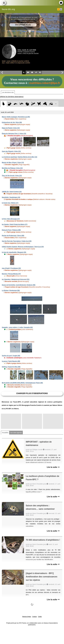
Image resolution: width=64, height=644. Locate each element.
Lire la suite (53, 467)
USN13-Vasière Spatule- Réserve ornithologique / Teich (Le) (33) (23, 247)
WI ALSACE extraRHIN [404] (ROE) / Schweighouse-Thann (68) (22, 383)
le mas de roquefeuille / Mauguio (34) (14, 252)
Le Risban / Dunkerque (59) (11, 291)
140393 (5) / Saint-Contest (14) (12, 192)
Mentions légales (27, 617)
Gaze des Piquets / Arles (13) (11, 151)
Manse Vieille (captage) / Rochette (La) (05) (16, 117)
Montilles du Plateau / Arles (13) (12, 168)
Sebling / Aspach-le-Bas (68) (11, 367)
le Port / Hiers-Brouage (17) (11, 219)
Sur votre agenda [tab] (16, 433)
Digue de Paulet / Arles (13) (11, 128)
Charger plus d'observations (32, 393)
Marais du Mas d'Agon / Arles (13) (13, 163)
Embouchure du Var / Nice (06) (12, 122)
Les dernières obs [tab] (8, 92)
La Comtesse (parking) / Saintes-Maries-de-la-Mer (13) (19, 157)
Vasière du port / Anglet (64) (11, 356)
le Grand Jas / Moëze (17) (10, 203)
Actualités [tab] (5, 433)
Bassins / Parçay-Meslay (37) (11, 274)
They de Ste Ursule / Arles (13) (12, 176)
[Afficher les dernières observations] (12, 97)
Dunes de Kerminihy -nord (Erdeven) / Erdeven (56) (19, 285)
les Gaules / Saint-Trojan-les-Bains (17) (15, 224)
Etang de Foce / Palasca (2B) (11, 230)
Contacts (34, 617)
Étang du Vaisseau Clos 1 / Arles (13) (14, 134)
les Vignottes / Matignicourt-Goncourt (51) (16, 279)
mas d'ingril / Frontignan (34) (11, 268)
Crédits (40, 617)
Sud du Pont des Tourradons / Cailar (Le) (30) (17, 241)
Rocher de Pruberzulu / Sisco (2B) (13, 236)
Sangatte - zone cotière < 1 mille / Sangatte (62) (17, 327)
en (61, 9)
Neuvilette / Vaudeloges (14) (11, 197)
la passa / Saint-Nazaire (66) (11, 361)
